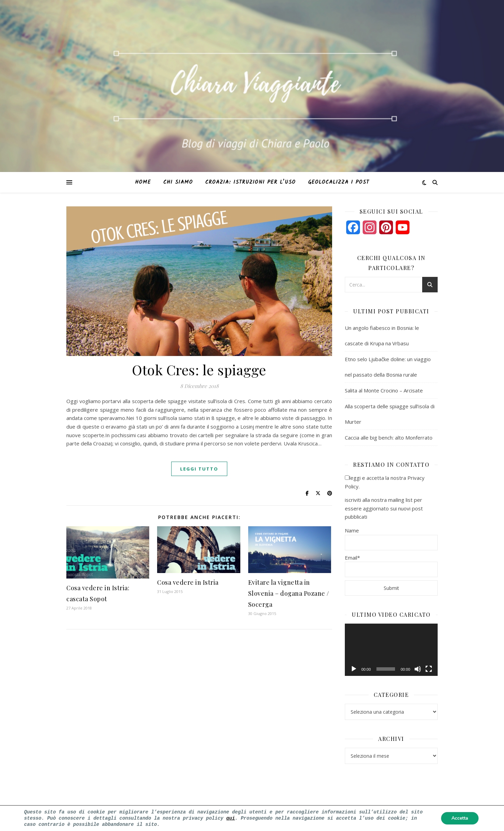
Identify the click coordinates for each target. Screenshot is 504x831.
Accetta (460, 818)
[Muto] (418, 669)
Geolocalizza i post (339, 182)
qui (231, 817)
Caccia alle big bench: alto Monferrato (389, 438)
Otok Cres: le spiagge (199, 370)
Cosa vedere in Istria (188, 582)
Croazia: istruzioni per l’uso (250, 182)
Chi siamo (178, 182)
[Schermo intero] (429, 669)
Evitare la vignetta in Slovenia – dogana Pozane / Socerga (289, 593)
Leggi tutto (199, 469)
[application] (391, 650)
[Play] (354, 669)
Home (143, 182)
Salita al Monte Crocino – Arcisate (384, 390)
